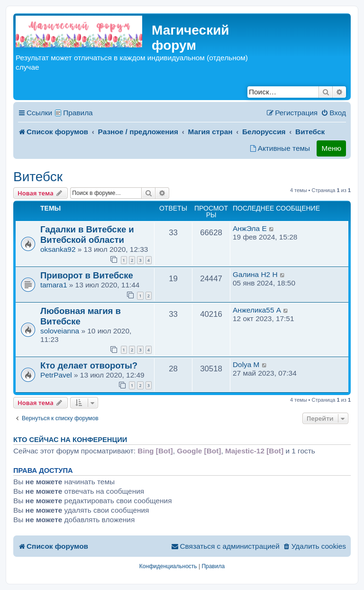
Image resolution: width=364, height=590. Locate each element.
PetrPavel (56, 375)
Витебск (38, 177)
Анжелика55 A (257, 310)
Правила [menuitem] (78, 113)
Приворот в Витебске (87, 275)
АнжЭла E (250, 228)
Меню (331, 148)
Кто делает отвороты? (89, 365)
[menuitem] (333, 113)
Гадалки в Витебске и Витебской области (87, 235)
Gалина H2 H (255, 274)
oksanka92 (58, 249)
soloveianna (60, 331)
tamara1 (54, 285)
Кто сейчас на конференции (70, 440)
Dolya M (246, 364)
